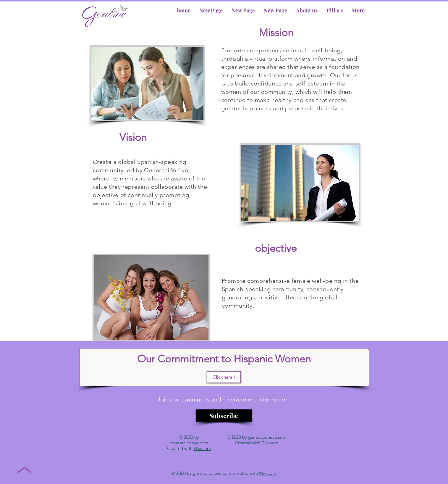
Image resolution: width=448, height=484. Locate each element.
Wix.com (202, 448)
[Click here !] (224, 377)
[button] (307, 10)
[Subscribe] (224, 416)
